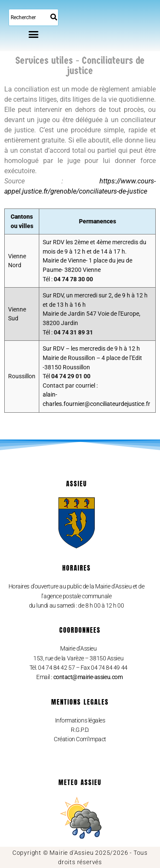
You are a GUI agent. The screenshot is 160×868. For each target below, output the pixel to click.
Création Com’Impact (80, 739)
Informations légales (80, 720)
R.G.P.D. (80, 730)
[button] (34, 34)
